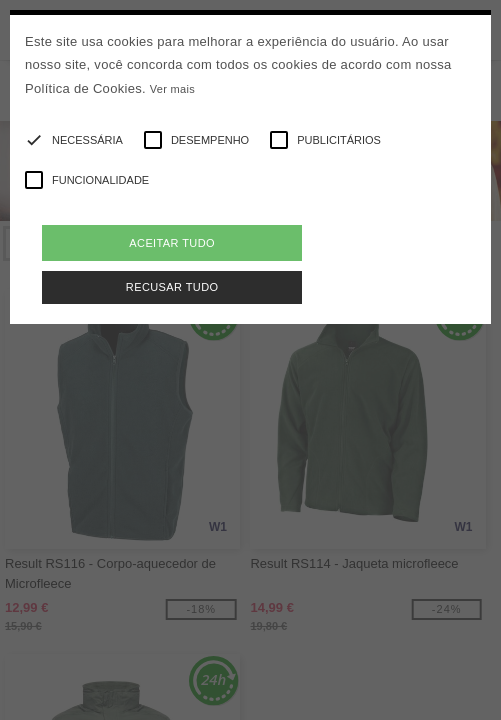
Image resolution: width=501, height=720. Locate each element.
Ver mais (172, 89)
